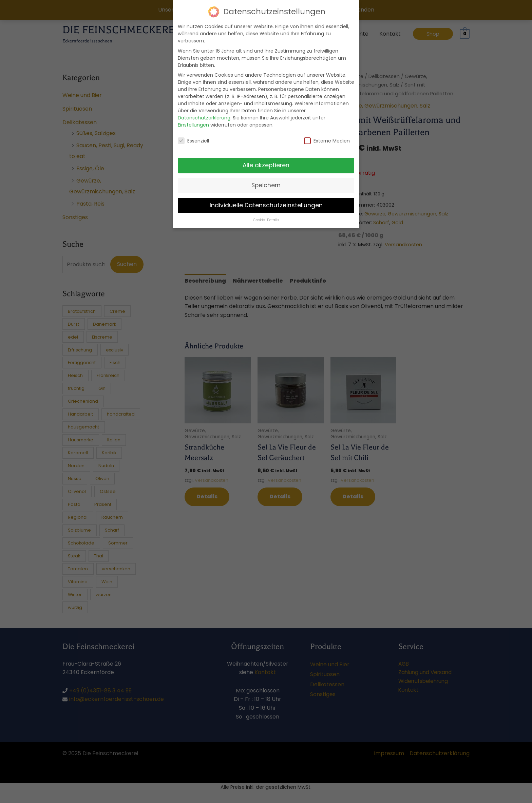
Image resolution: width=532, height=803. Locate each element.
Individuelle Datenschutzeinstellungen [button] (266, 199)
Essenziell (193, 135)
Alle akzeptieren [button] (266, 159)
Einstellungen (193, 119)
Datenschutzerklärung (204, 112)
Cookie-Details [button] (266, 214)
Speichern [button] (266, 179)
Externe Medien (327, 135)
